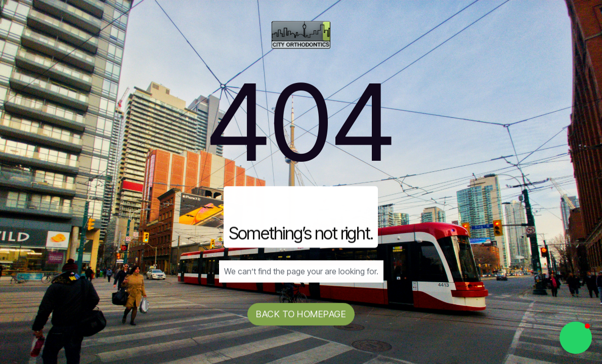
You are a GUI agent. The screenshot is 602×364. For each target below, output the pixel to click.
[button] (576, 338)
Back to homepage (301, 314)
